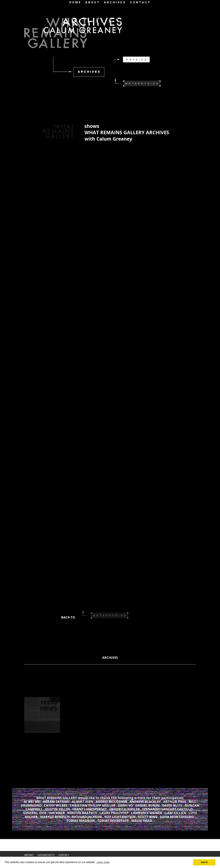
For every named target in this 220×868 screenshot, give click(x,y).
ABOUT (93, 3)
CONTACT (140, 3)
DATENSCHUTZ (46, 855)
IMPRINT (29, 855)
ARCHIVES (115, 3)
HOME (75, 3)
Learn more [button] (103, 862)
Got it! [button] (204, 862)
